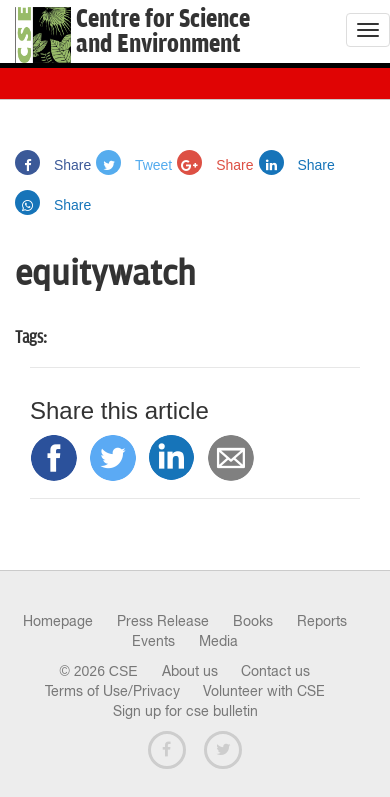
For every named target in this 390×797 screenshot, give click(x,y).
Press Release (163, 621)
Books (253, 621)
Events (153, 641)
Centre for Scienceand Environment (163, 32)
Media (218, 641)
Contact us (275, 671)
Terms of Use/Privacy (112, 691)
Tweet (134, 165)
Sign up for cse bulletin (185, 711)
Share (53, 165)
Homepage (58, 621)
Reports (322, 621)
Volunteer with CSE (264, 691)
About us (190, 671)
